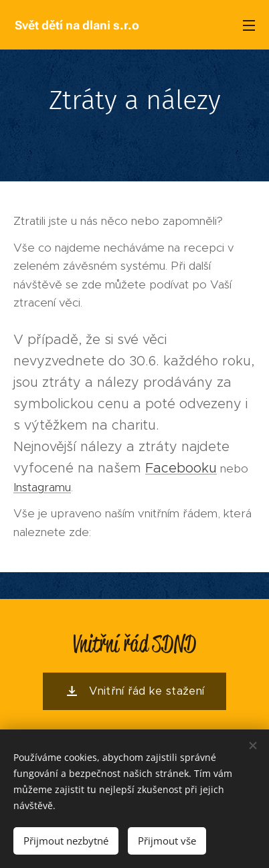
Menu (249, 25)
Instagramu (42, 487)
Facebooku (181, 467)
